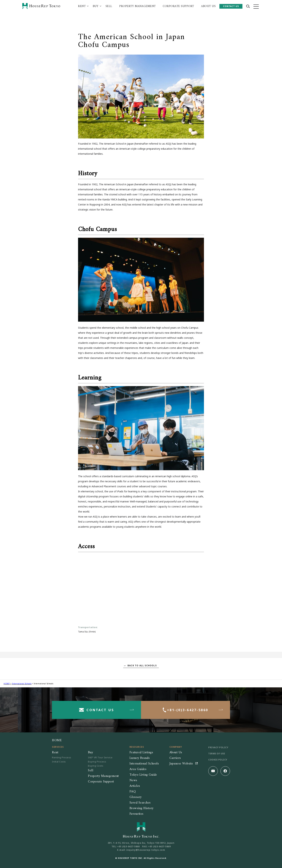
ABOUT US (208, 6)
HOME (7, 684)
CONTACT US (231, 6)
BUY (96, 6)
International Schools (22, 684)
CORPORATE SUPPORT (178, 6)
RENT (82, 6)
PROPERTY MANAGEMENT (137, 6)
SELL (109, 6)
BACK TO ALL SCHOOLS (142, 665)
